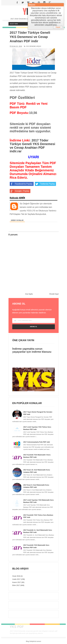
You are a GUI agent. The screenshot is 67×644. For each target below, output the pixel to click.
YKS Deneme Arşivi (34, 46)
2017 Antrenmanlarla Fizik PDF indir (37, 442)
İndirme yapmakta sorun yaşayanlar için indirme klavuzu (32, 350)
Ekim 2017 (16, 585)
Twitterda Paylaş (45, 184)
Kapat (58, 27)
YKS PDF (17, 626)
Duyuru (32, 5)
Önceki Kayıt (54, 294)
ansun (39, 641)
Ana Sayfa (29, 294)
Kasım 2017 (17, 582)
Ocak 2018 (16, 576)
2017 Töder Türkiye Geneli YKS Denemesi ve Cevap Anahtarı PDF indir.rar (32, 146)
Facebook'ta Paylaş (21, 184)
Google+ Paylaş (19, 191)
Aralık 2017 (16, 579)
